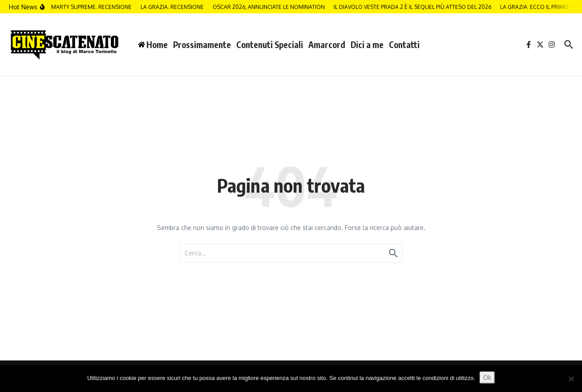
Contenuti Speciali (270, 44)
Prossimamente (202, 44)
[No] (571, 379)
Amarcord (327, 44)
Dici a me (367, 44)
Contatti (404, 44)
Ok (487, 378)
